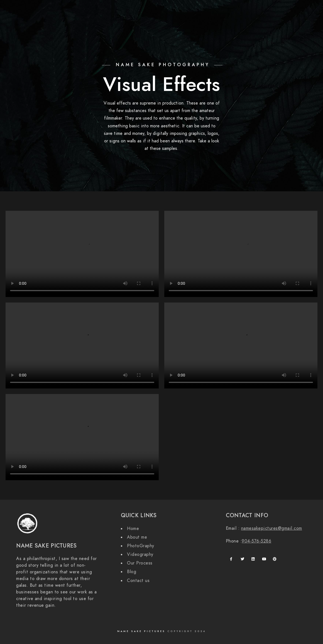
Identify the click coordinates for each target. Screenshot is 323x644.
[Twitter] (282, 11)
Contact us (138, 581)
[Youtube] (265, 560)
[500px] (302, 11)
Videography (140, 554)
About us (187, 23)
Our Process (274, 23)
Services (213, 23)
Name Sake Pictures (142, 631)
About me (137, 537)
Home (165, 23)
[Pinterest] (276, 560)
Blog (299, 23)
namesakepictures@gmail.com (272, 528)
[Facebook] (272, 11)
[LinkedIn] (254, 560)
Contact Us (241, 23)
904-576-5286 (256, 541)
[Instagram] (292, 11)
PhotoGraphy (141, 546)
